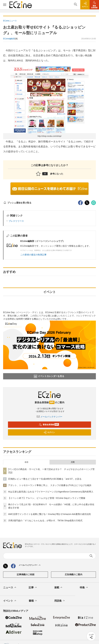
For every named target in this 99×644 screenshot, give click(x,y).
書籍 (33, 601)
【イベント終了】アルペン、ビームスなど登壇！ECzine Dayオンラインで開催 (47, 498)
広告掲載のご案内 (74, 574)
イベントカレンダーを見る (49, 376)
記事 (33, 588)
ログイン (49, 432)
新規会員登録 (49, 425)
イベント (10, 601)
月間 (73, 462)
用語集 (60, 601)
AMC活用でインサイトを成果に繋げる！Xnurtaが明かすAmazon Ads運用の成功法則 (49, 514)
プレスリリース (16, 221)
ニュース (10, 588)
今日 (26, 462)
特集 (84, 588)
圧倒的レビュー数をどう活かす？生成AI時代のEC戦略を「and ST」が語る (45, 479)
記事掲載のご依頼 (26, 574)
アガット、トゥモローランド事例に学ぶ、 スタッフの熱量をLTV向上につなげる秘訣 (50, 485)
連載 (58, 588)
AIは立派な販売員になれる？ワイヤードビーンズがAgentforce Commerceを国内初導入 (51, 492)
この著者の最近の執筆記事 (33, 255)
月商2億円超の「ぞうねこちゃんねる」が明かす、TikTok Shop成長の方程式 (45, 521)
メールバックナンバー (49, 417)
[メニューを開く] (5, 5)
